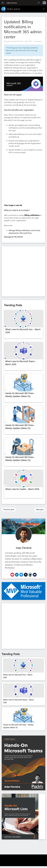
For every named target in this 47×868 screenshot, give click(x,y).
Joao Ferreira (24, 548)
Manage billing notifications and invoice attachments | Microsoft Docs (24, 232)
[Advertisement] (23, 271)
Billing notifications (32, 215)
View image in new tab (13, 205)
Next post (40, 509)
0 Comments (38, 41)
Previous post (9, 509)
